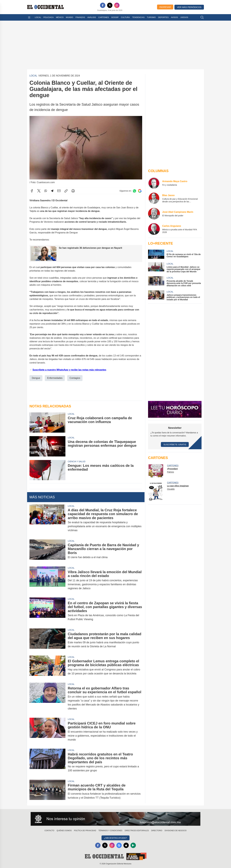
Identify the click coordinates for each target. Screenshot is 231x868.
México (60, 17)
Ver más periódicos (189, 7)
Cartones (104, 17)
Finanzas (80, 17)
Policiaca (49, 17)
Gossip (115, 17)
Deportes (163, 17)
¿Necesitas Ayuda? (115, 838)
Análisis (92, 17)
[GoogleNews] (119, 845)
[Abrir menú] (29, 17)
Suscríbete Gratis (175, 444)
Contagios (75, 378)
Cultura (125, 17)
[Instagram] (117, 5)
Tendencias (138, 17)
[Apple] (126, 845)
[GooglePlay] (133, 845)
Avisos (174, 17)
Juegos (184, 17)
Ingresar (165, 7)
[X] (110, 5)
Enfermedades (55, 378)
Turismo (151, 17)
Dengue (36, 378)
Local (38, 17)
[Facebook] (103, 5)
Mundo (69, 17)
